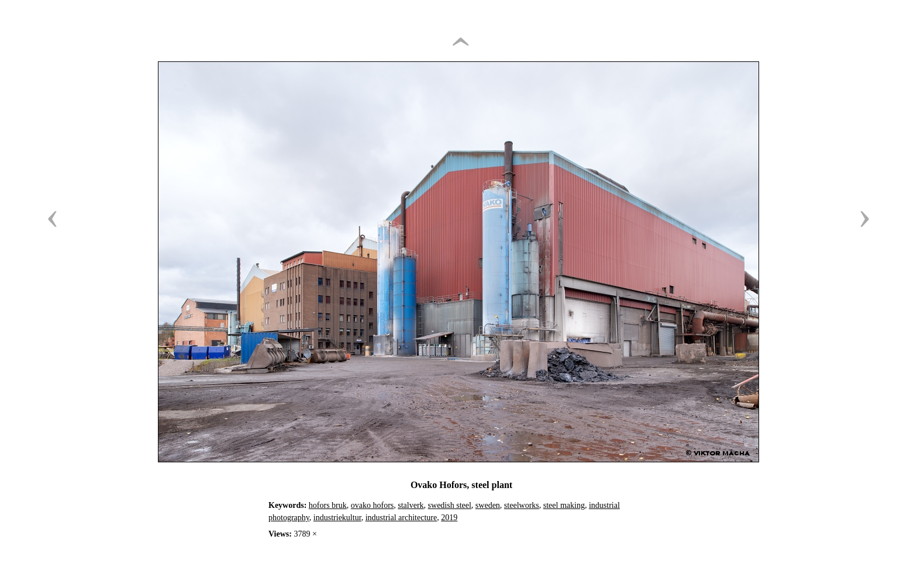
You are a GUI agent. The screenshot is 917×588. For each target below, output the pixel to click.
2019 (449, 518)
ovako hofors (373, 505)
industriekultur (337, 518)
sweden (488, 505)
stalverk (411, 505)
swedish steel (450, 505)
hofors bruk (328, 505)
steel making (564, 505)
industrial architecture (401, 518)
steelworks (522, 505)
